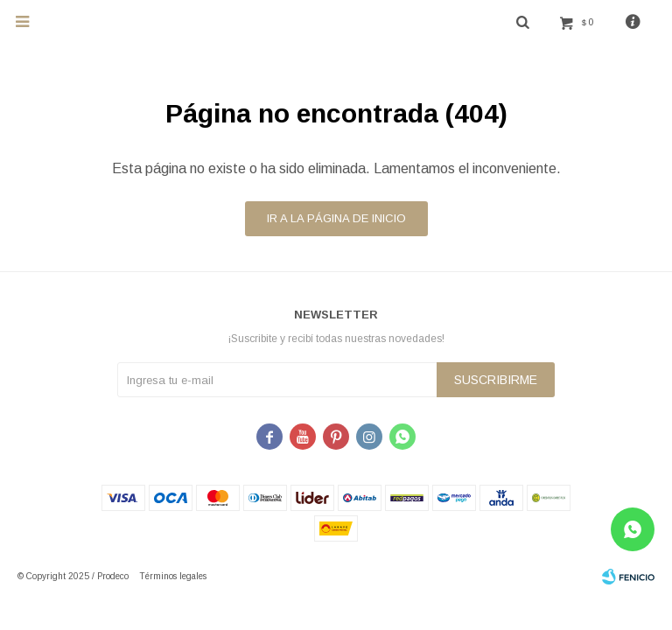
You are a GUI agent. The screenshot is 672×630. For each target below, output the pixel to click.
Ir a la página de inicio (336, 218)
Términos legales (173, 576)
